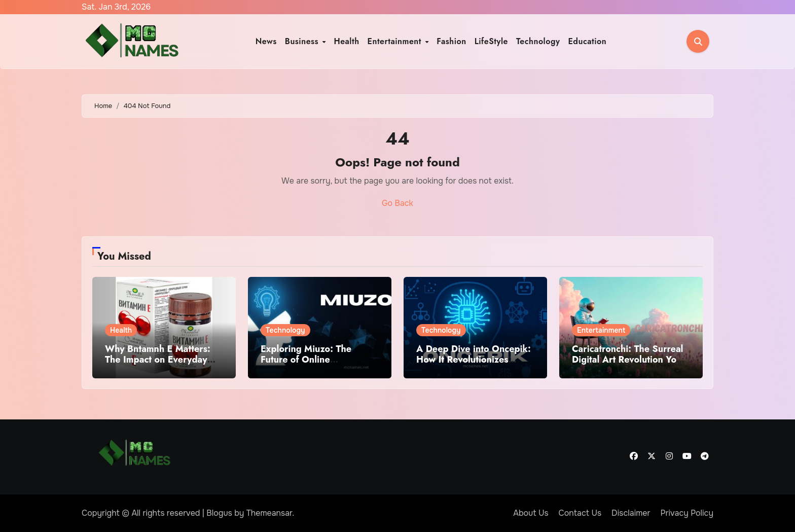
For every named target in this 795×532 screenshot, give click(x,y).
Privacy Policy (687, 513)
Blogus (219, 513)
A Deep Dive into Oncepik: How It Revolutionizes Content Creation (474, 360)
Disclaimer (631, 513)
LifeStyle (491, 41)
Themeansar (269, 513)
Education (587, 41)
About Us (531, 513)
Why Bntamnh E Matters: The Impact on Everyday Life (158, 360)
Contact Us (580, 513)
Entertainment (396, 41)
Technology (538, 41)
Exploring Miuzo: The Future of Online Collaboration (306, 360)
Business (303, 41)
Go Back (397, 203)
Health (346, 41)
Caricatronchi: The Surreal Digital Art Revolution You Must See (627, 360)
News (266, 41)
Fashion (451, 41)
